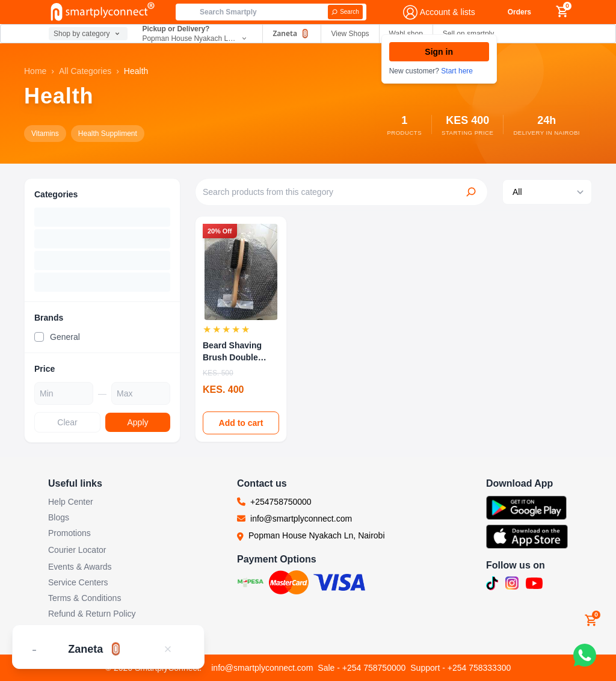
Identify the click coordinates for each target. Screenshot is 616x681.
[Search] (345, 12)
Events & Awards (80, 567)
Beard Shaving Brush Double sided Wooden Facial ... (232, 352)
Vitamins (45, 134)
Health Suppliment (108, 134)
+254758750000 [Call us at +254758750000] (281, 502)
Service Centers (78, 582)
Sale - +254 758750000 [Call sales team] (362, 668)
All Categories (85, 71)
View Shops (350, 34)
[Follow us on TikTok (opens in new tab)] (492, 584)
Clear (67, 422)
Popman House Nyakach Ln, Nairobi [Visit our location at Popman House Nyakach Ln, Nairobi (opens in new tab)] (316, 535)
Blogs (59, 517)
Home (35, 71)
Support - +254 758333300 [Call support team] (460, 668)
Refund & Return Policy (92, 614)
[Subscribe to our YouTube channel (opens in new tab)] (534, 584)
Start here (457, 71)
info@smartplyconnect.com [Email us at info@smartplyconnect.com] (301, 519)
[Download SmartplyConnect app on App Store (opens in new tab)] (527, 537)
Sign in (439, 52)
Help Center (71, 502)
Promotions (69, 533)
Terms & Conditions (85, 598)
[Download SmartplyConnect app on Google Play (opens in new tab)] (527, 508)
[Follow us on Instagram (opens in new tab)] (512, 583)
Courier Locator (77, 550)
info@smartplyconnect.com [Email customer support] (262, 668)
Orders (519, 12)
